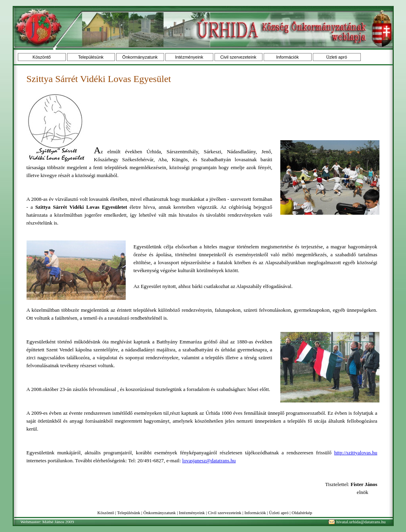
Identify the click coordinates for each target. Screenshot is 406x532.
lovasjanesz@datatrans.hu (209, 460)
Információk (288, 57)
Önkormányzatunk (140, 57)
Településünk (91, 57)
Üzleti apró (337, 57)
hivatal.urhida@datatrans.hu (361, 522)
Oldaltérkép (302, 513)
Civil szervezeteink (238, 57)
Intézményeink (189, 57)
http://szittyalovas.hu (356, 453)
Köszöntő (42, 57)
